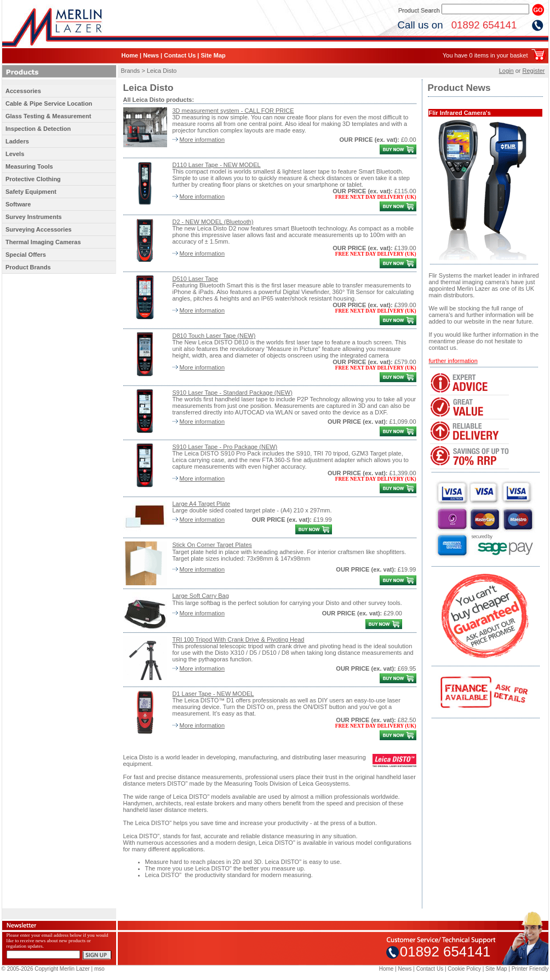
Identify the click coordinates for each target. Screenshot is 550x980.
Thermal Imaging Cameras (43, 242)
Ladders (17, 141)
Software (18, 204)
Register (534, 71)
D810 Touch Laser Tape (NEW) (214, 336)
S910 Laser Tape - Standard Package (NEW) (233, 393)
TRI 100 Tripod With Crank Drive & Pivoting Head (239, 639)
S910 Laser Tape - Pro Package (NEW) (225, 447)
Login (506, 71)
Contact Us (180, 55)
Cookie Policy (464, 969)
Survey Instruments (34, 217)
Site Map (213, 55)
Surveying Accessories (39, 229)
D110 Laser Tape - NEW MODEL (217, 165)
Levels (15, 154)
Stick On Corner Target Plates (212, 545)
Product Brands (28, 267)
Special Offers (26, 255)
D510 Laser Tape (196, 279)
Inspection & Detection (38, 129)
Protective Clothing (33, 179)
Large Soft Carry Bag (201, 596)
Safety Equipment (31, 192)
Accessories (23, 91)
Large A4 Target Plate (202, 504)
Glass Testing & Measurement (48, 116)
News (151, 55)
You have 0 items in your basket (485, 55)
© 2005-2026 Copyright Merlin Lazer (46, 969)
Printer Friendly (530, 969)
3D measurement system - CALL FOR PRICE (233, 111)
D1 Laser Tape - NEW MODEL (213, 694)
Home (130, 55)
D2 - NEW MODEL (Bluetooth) (213, 222)
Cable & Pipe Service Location (49, 103)
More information (202, 140)
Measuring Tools (29, 166)
